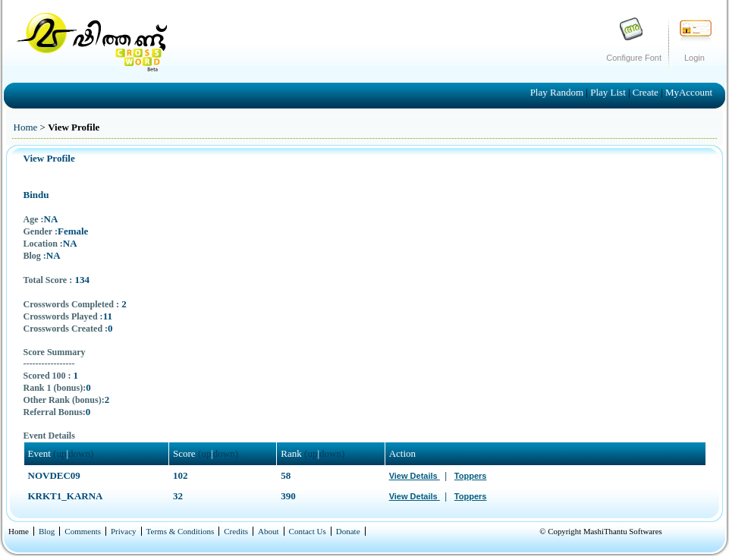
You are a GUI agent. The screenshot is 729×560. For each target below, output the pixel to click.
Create (647, 92)
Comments (83, 531)
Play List (609, 92)
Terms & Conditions (181, 531)
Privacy (124, 531)
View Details (415, 476)
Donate (348, 531)
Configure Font (634, 58)
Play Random (558, 92)
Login (694, 58)
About (269, 531)
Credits (236, 531)
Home (26, 127)
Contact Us (308, 531)
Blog (47, 531)
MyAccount (689, 92)
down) (81, 453)
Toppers (471, 476)
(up (60, 453)
